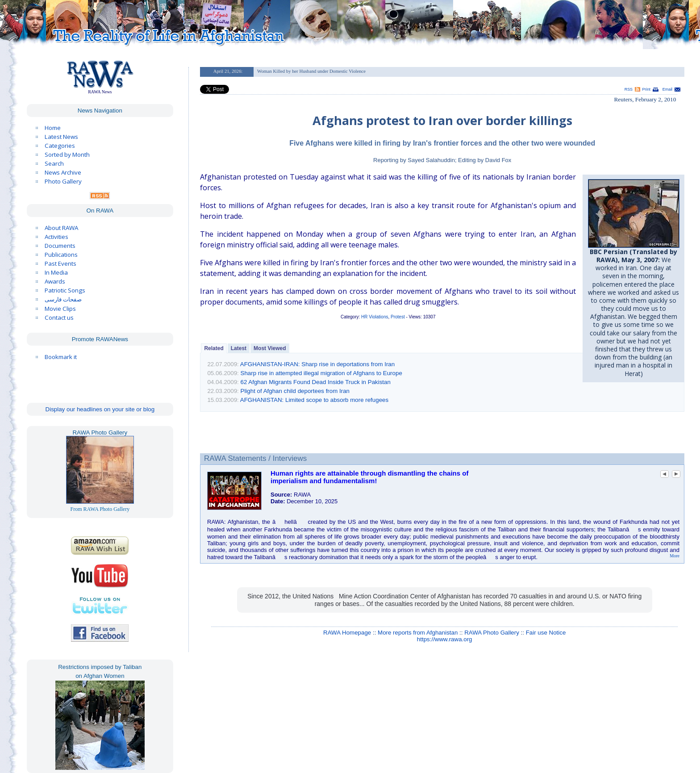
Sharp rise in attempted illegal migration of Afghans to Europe (321, 373)
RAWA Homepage (347, 633)
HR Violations (375, 317)
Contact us (59, 318)
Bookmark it (61, 357)
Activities (56, 237)
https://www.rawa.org (445, 639)
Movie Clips (60, 309)
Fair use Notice (546, 633)
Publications (61, 255)
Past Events (60, 263)
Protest (398, 317)
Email (667, 89)
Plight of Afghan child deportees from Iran (295, 391)
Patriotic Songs (65, 290)
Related (214, 348)
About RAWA (61, 228)
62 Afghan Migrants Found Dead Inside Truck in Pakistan (316, 382)
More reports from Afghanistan (418, 633)
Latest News (61, 137)
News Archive (63, 172)
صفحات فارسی (63, 299)
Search (54, 163)
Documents (60, 246)
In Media (56, 272)
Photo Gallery (63, 181)
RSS (629, 89)
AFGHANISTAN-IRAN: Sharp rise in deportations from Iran (317, 364)
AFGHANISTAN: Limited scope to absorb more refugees (314, 400)
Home (53, 128)
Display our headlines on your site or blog (100, 409)
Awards (55, 281)
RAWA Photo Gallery (492, 633)
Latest (239, 348)
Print (646, 89)
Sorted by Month (67, 155)
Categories (60, 146)
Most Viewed (270, 348)
